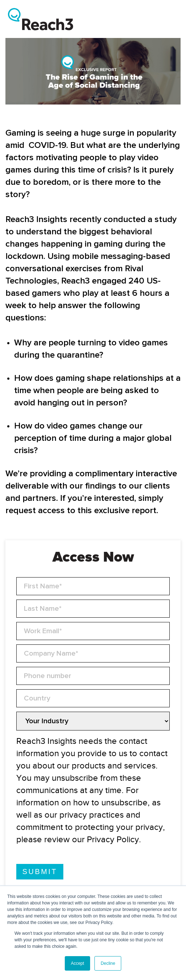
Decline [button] (108, 963)
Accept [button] (78, 963)
